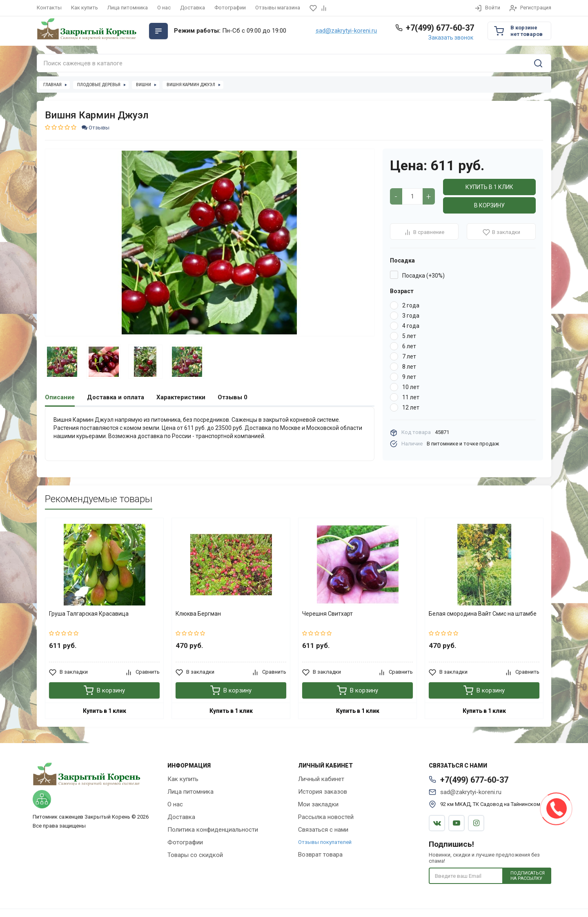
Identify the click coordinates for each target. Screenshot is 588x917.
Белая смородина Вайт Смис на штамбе (483, 613)
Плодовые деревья (99, 85)
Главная (52, 85)
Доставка (193, 8)
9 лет (409, 377)
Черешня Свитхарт (327, 613)
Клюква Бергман (198, 613)
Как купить (85, 8)
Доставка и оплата (116, 397)
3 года (411, 316)
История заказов (323, 791)
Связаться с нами (323, 829)
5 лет (409, 336)
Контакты (49, 8)
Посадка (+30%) (423, 276)
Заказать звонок (451, 38)
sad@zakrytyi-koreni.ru (346, 31)
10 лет (411, 387)
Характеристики (181, 397)
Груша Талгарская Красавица (89, 613)
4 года (411, 326)
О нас (164, 8)
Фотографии (230, 8)
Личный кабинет (321, 779)
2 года (411, 305)
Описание (60, 397)
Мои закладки (318, 804)
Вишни (144, 85)
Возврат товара (320, 854)
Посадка (402, 260)
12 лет (411, 407)
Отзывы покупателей (325, 842)
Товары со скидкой (195, 855)
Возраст (402, 291)
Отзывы (96, 128)
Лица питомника (128, 8)
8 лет (409, 367)
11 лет (411, 397)
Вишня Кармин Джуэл (191, 85)
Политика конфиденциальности (213, 829)
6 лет (409, 346)
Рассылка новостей (326, 817)
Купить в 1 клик (489, 187)
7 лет (409, 356)
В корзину (489, 205)
